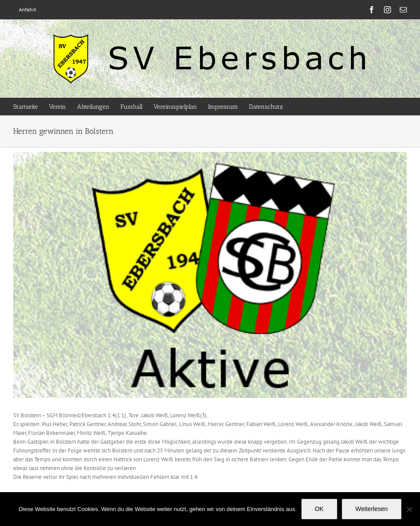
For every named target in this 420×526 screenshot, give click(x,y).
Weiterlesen (372, 509)
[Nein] (409, 509)
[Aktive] (210, 275)
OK (319, 509)
